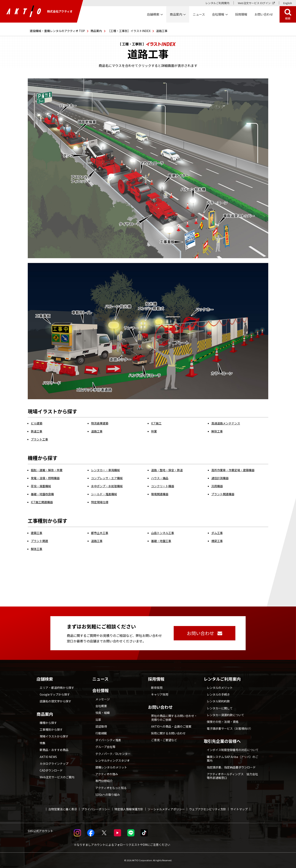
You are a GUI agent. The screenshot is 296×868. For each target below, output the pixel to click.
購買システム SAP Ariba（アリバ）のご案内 (232, 759)
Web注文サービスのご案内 (57, 777)
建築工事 (37, 533)
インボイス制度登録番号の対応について (233, 750)
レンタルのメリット (220, 688)
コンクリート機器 (163, 486)
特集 (43, 743)
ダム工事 (217, 533)
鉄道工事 (37, 431)
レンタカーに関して (220, 708)
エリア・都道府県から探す (57, 688)
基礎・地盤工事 (161, 541)
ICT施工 (156, 423)
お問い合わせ (160, 707)
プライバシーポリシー (96, 809)
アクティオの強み (107, 774)
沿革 (98, 720)
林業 (154, 431)
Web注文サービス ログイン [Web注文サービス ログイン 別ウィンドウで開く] (254, 3)
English (288, 3)
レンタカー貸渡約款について (225, 715)
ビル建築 (37, 423)
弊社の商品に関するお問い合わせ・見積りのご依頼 (174, 718)
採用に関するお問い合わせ (168, 733)
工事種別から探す (51, 729)
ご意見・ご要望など (164, 740)
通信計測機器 (220, 478)
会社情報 (101, 690)
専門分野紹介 (104, 781)
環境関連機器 (160, 494)
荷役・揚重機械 (41, 486)
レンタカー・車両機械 (105, 470)
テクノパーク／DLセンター (113, 754)
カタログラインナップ (54, 764)
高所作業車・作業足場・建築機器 (233, 470)
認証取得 (101, 726)
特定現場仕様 (100, 502)
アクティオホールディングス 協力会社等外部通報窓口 (232, 776)
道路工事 (97, 431)
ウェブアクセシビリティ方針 (208, 809)
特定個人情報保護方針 (129, 809)
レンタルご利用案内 (217, 3)
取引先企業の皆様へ (222, 741)
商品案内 (96, 31)
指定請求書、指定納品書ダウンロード (231, 767)
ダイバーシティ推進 (108, 740)
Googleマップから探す (55, 694)
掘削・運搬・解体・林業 (47, 470)
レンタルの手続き (218, 694)
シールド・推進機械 (104, 494)
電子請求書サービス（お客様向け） (230, 728)
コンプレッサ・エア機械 (107, 478)
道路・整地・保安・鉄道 (167, 470)
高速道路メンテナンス (226, 423)
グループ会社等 (105, 747)
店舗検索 (45, 679)
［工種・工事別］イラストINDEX (129, 31)
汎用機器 (217, 486)
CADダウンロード (51, 770)
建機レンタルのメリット (111, 767)
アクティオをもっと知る (111, 788)
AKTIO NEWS (48, 757)
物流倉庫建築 (100, 423)
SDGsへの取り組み (108, 795)
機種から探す (48, 723)
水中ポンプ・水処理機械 (107, 486)
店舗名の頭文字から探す (55, 701)
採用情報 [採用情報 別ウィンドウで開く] (241, 14)
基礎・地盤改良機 (42, 494)
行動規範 (101, 733)
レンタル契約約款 (218, 701)
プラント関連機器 (223, 494)
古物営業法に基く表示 (63, 809)
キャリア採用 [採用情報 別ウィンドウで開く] (160, 694)
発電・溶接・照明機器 (45, 478)
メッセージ (103, 699)
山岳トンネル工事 (163, 533)
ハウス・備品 (160, 478)
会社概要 (101, 706)
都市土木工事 (100, 533)
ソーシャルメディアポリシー (166, 809)
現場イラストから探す (54, 736)
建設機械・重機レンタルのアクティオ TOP (57, 31)
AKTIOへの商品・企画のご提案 (171, 726)
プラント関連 (39, 541)
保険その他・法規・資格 (223, 722)
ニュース (100, 679)
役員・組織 (103, 713)
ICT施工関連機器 (42, 502)
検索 (288, 18)
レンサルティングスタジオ (113, 760)
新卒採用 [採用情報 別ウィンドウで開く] (157, 688)
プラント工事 (39, 439)
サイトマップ (239, 809)
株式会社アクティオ (39, 11)
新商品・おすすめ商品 (54, 750)
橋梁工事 (217, 541)
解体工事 (217, 431)
